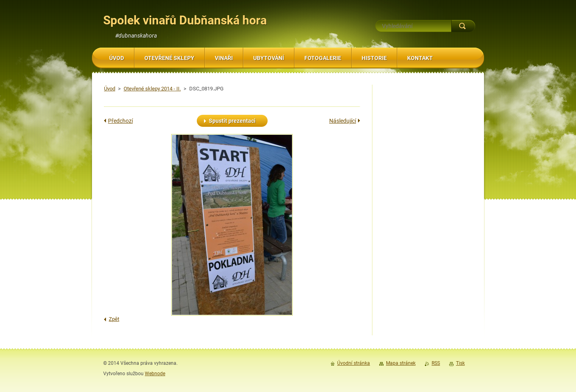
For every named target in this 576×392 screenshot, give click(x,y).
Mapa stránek (401, 363)
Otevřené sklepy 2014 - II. (152, 89)
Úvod (110, 89)
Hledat (463, 26)
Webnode (155, 374)
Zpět (114, 319)
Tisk (460, 363)
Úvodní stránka (354, 363)
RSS (436, 363)
